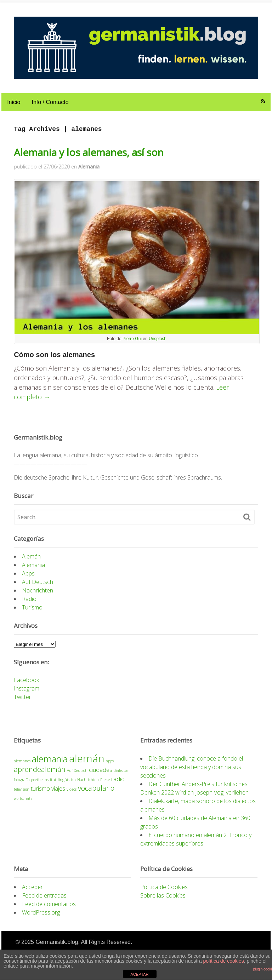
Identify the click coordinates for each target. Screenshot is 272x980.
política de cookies (223, 961)
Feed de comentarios (47, 908)
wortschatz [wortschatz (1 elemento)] (22, 802)
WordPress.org (39, 916)
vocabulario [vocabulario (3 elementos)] (95, 792)
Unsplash (158, 343)
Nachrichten (36, 595)
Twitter (21, 701)
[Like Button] (15, 420)
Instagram (25, 693)
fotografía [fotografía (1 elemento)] (20, 784)
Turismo (31, 612)
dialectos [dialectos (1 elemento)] (120, 774)
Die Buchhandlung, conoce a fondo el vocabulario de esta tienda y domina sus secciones (192, 771)
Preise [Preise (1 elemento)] (104, 784)
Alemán (30, 561)
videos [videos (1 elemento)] (70, 793)
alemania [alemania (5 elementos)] (48, 763)
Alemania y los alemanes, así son (87, 154)
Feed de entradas (43, 899)
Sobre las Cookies (163, 899)
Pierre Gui (132, 343)
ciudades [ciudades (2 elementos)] (99, 774)
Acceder (31, 891)
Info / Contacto (49, 104)
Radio (28, 603)
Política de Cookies (164, 891)
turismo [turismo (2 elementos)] (39, 792)
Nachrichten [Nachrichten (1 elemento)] (87, 784)
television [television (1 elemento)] (20, 793)
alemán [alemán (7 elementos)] (85, 762)
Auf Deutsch (36, 586)
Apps (27, 578)
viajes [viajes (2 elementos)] (57, 792)
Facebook (25, 684)
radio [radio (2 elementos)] (117, 783)
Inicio (12, 104)
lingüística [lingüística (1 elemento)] (65, 784)
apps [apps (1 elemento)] (108, 765)
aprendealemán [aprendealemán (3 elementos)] (38, 773)
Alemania (87, 169)
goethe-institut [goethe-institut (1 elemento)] (42, 784)
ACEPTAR (139, 974)
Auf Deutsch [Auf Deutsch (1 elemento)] (76, 774)
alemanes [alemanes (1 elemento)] (21, 765)
